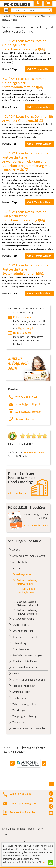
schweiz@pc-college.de (28, 404)
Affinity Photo (20, 562)
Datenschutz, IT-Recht (25, 637)
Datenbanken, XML (23, 631)
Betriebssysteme (22, 574)
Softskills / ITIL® (21, 692)
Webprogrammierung (24, 716)
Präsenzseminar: (23, 317)
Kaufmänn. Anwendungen (27, 655)
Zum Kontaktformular (28, 412)
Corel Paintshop (21, 649)
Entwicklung (19, 643)
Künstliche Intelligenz (25, 661)
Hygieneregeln (26, 328)
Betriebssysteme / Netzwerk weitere (27, 612)
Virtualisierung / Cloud (25, 704)
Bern (40, 829)
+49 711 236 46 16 (26, 397)
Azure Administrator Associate (29, 728)
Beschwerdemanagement (27, 667)
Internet (17, 568)
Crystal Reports (21, 625)
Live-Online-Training (14, 829)
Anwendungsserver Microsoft (29, 556)
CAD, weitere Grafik (23, 619)
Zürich (6, 834)
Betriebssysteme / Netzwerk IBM (27, 582)
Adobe (16, 550)
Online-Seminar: (23, 333)
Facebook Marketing (24, 686)
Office (16, 673)
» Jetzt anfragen (17, 493)
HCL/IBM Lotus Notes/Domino (27, 590)
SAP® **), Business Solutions (29, 680)
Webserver (18, 722)
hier (44, 862)
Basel (31, 829)
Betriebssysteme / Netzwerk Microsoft (28, 603)
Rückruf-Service (25, 419)
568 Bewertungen (34, 452)
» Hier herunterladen (36, 525)
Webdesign (19, 710)
